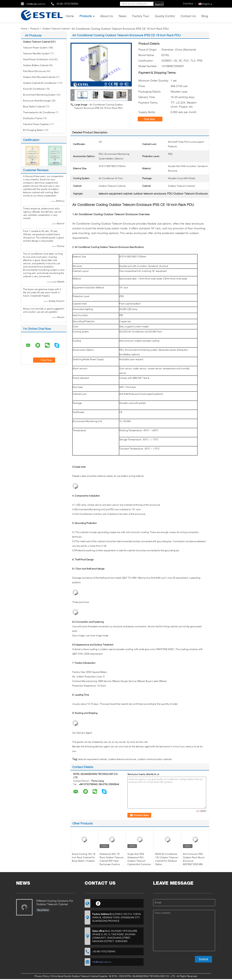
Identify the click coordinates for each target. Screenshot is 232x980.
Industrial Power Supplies (36, 124)
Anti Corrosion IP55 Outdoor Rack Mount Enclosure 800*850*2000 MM (194, 859)
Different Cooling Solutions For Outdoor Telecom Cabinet (55, 902)
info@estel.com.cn (36, 4)
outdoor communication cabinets (155, 759)
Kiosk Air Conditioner (34, 89)
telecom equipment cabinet (93, 759)
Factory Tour (141, 16)
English (207, 4)
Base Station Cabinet (34, 106)
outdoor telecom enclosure (122, 759)
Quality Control (165, 16)
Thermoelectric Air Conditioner (39, 112)
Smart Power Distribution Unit (38, 59)
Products (86, 16)
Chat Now (152, 119)
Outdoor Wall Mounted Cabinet (39, 77)
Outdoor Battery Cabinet (35, 65)
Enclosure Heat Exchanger (37, 101)
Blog (205, 16)
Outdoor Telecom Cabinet (56, 29)
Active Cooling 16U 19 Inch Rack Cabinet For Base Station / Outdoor (84, 857)
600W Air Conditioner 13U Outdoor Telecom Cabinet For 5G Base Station (167, 859)
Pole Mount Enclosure (34, 71)
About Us (107, 16)
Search (159, 4)
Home (70, 16)
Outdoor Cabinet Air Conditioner (40, 83)
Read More (43, 910)
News (123, 16)
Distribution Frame (33, 118)
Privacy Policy (42, 976)
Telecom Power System (35, 48)
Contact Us (188, 16)
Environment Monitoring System (39, 95)
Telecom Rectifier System (36, 53)
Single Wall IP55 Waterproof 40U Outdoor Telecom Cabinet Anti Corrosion (139, 859)
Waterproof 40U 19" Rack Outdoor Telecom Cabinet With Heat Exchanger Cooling (112, 859)
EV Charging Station (33, 130)
